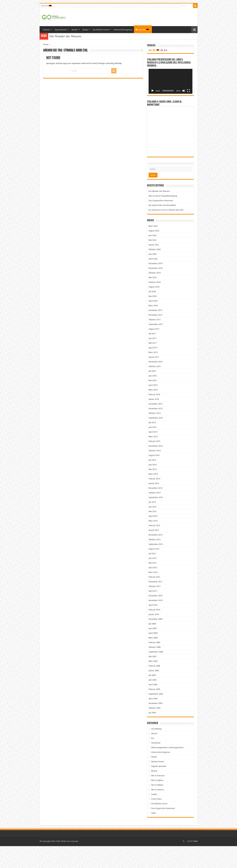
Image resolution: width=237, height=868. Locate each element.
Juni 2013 (153, 529)
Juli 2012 (152, 575)
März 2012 (153, 594)
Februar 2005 (154, 711)
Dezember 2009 (155, 641)
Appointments (61, 30)
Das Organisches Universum (161, 222)
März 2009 (153, 660)
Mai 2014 (153, 491)
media (154, 816)
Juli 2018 (152, 313)
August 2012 (154, 571)
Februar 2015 (154, 463)
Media (85, 30)
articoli (154, 755)
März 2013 (153, 543)
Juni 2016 (153, 398)
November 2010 (156, 622)
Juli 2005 (152, 697)
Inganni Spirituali (159, 788)
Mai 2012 (153, 585)
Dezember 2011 (155, 603)
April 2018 (153, 323)
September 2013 (156, 519)
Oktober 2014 (155, 472)
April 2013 (153, 538)
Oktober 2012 (155, 561)
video (154, 835)
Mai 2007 (153, 678)
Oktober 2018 (155, 304)
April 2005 (153, 706)
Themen (46, 30)
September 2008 (156, 674)
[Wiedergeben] (153, 91)
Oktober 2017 (155, 341)
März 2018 (153, 327)
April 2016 (153, 407)
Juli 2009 (152, 646)
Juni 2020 (153, 276)
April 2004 (153, 720)
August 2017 (154, 351)
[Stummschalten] (184, 91)
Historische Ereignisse (123, 30)
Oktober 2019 (155, 295)
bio (153, 760)
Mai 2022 (153, 262)
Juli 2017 (152, 356)
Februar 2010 (154, 632)
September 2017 (156, 346)
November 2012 (156, 557)
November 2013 (156, 510)
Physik (154, 779)
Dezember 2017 (155, 332)
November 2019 (156, 290)
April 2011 (153, 613)
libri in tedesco (158, 811)
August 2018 (154, 309)
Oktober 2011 (155, 608)
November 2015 (156, 430)
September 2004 (156, 716)
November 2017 (156, 337)
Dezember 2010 (155, 618)
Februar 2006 (154, 688)
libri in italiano (157, 807)
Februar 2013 (154, 547)
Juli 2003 (152, 735)
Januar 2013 (154, 552)
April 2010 (153, 627)
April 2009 (153, 655)
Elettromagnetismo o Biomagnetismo (167, 769)
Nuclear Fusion (158, 783)
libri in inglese (157, 802)
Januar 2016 (154, 421)
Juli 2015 (152, 444)
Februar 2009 (154, 664)
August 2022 (154, 253)
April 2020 (153, 281)
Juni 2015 (153, 449)
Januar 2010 (154, 636)
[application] (170, 81)
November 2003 (156, 725)
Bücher (75, 30)
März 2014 (153, 496)
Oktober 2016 (155, 388)
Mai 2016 (153, 402)
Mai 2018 (153, 318)
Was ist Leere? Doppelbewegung (163, 218)
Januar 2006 (154, 692)
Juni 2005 (153, 702)
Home (46, 44)
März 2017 (153, 374)
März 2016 (153, 412)
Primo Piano (157, 821)
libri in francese (158, 797)
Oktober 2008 (155, 669)
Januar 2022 (154, 267)
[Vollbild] (188, 91)
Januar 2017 (154, 379)
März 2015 (153, 458)
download (156, 765)
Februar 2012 (154, 599)
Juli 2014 (152, 482)
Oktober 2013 (155, 515)
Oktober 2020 (155, 271)
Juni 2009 (153, 650)
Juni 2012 (153, 580)
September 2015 (156, 440)
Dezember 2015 (155, 426)
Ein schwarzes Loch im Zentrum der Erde (166, 232)
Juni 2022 (153, 257)
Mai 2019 (153, 299)
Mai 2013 (153, 533)
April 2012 (153, 589)
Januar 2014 (154, 505)
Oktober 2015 (155, 435)
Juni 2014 (153, 487)
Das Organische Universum (163, 830)
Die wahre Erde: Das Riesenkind (162, 227)
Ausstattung (156, 751)
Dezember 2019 (155, 285)
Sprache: (46, 6)
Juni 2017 (153, 360)
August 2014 (154, 477)
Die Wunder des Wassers (65, 36)
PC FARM (194, 863)
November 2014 (156, 468)
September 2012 (156, 566)
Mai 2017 (153, 365)
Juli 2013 (152, 524)
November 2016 (156, 384)
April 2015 (153, 454)
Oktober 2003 (155, 730)
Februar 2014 (154, 501)
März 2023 (153, 248)
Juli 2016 (152, 393)
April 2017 (153, 370)
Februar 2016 (154, 416)
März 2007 (153, 683)
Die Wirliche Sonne (101, 30)
